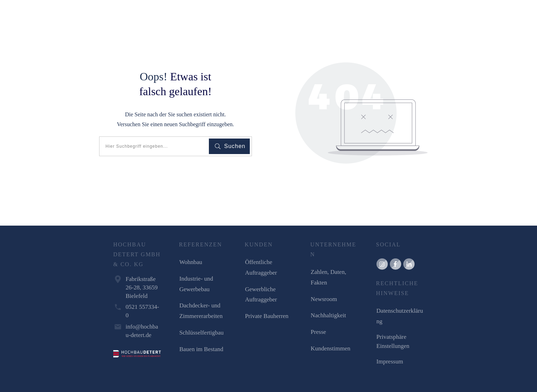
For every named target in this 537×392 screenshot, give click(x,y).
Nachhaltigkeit (328, 315)
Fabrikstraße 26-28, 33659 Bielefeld (142, 287)
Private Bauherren (267, 316)
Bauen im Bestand (201, 349)
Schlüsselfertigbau (201, 333)
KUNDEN (259, 244)
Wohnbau (191, 262)
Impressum (390, 362)
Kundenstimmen (331, 348)
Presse (318, 332)
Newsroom (324, 299)
